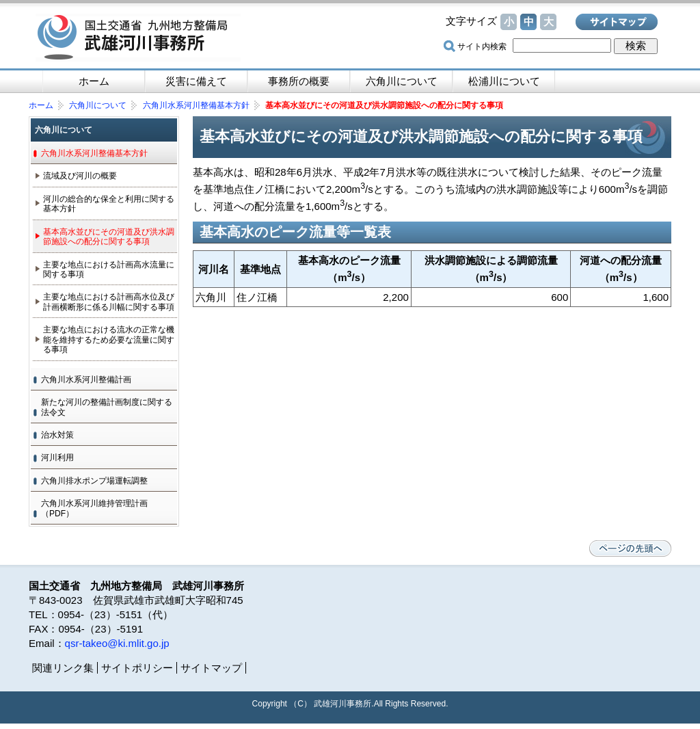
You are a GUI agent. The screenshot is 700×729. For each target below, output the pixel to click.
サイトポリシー (137, 668)
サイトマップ (617, 22)
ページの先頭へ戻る (630, 548)
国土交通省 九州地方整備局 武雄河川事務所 (138, 38)
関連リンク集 (63, 668)
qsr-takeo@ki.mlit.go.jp (117, 643)
